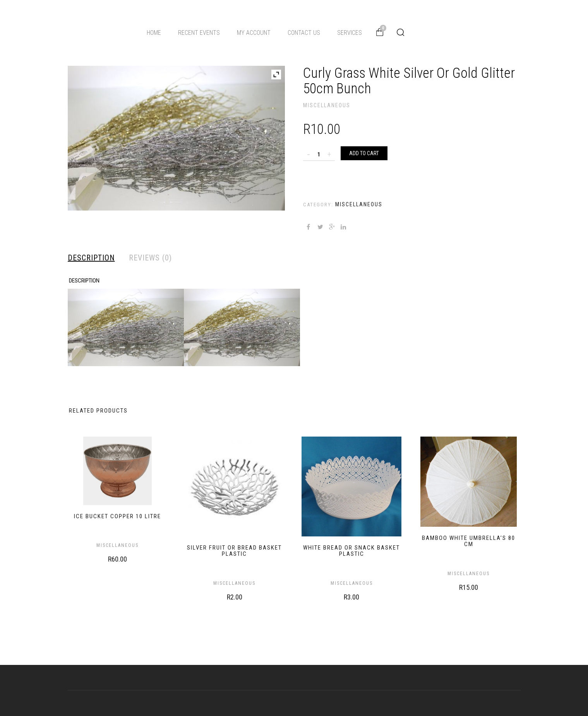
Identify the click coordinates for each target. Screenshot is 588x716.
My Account (254, 33)
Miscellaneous (327, 105)
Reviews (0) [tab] (150, 258)
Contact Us (304, 33)
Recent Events (199, 33)
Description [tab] (91, 258)
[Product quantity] (319, 154)
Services (350, 33)
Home (154, 33)
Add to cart (364, 153)
